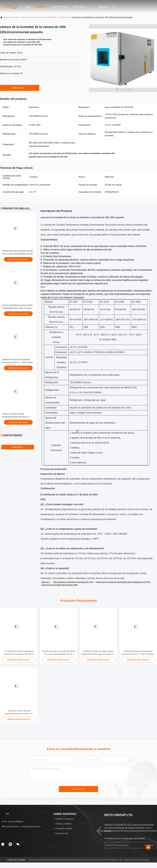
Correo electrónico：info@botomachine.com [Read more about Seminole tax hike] (21, 826)
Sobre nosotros (60, 7)
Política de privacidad (16, 860)
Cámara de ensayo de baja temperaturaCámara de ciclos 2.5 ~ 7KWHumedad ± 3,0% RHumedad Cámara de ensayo (19, 712)
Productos (41, 7)
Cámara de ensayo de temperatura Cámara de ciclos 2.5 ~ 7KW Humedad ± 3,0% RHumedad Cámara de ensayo (18, 362)
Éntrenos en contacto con (81, 8)
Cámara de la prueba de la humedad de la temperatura (45, 17)
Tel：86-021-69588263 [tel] (12, 822)
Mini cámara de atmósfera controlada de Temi (73, 582)
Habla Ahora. (20, 88)
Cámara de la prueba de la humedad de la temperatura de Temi (123, 582)
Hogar (28, 7)
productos (15, 17)
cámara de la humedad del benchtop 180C (60, 585)
